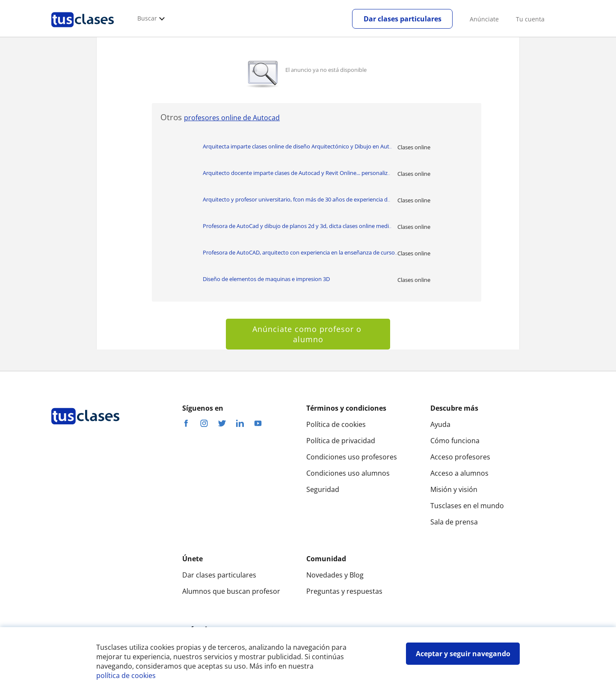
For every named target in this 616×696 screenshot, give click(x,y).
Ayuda (440, 424)
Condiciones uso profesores (352, 457)
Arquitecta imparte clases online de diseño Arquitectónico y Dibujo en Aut (297, 146)
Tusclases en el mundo (467, 506)
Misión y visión (454, 489)
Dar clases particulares (403, 19)
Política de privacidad (341, 441)
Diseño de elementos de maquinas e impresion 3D (266, 279)
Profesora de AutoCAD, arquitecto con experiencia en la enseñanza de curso (300, 252)
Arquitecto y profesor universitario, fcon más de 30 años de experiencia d (296, 199)
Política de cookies (336, 424)
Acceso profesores (460, 457)
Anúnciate (484, 19)
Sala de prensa (454, 522)
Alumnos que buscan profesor (231, 591)
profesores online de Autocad (232, 118)
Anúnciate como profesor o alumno (308, 334)
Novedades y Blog (335, 575)
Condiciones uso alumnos (348, 473)
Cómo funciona (455, 441)
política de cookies (126, 675)
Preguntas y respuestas (344, 591)
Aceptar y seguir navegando (463, 654)
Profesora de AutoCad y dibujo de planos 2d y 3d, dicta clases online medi (297, 226)
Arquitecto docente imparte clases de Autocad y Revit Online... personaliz (296, 173)
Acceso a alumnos (459, 473)
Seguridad (323, 489)
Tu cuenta (530, 19)
